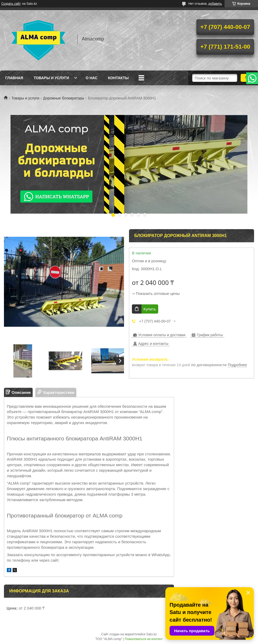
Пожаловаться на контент (144, 639)
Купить (150, 309)
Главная (14, 78)
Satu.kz (151, 634)
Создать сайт (11, 4)
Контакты (118, 78)
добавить (215, 4)
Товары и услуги (51, 78)
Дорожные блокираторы (64, 98)
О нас (91, 78)
